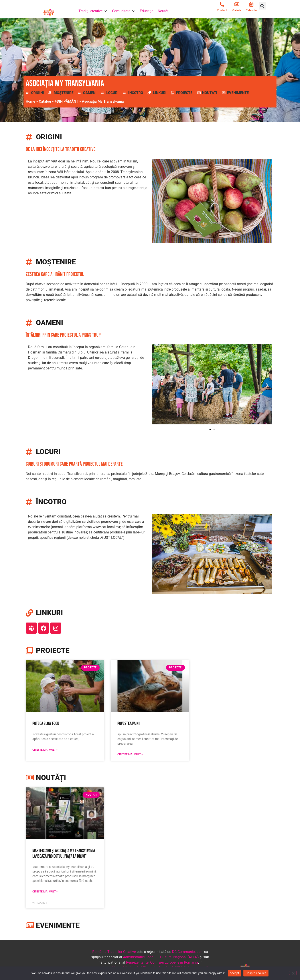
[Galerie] (237, 4)
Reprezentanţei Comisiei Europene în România (162, 962)
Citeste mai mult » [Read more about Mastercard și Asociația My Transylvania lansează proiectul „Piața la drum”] (45, 892)
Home (31, 101)
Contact (222, 10)
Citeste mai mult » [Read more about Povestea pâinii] (130, 754)
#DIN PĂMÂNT (66, 101)
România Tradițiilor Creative (114, 952)
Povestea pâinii (129, 723)
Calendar (251, 10)
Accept (234, 973)
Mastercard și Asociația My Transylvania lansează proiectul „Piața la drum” (64, 853)
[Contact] (222, 4)
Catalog (45, 101)
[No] (293, 973)
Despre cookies (256, 973)
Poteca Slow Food (46, 723)
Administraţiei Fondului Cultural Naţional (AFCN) (161, 957)
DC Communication (187, 952)
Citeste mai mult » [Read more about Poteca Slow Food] (45, 750)
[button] (93, 11)
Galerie (237, 10)
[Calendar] (251, 4)
